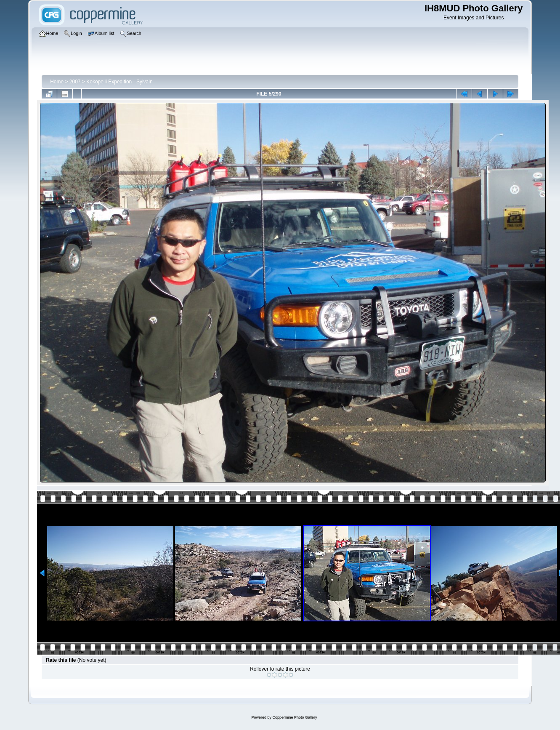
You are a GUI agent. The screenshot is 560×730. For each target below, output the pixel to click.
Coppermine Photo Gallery (295, 717)
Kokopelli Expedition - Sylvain (119, 82)
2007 (75, 82)
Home (57, 82)
